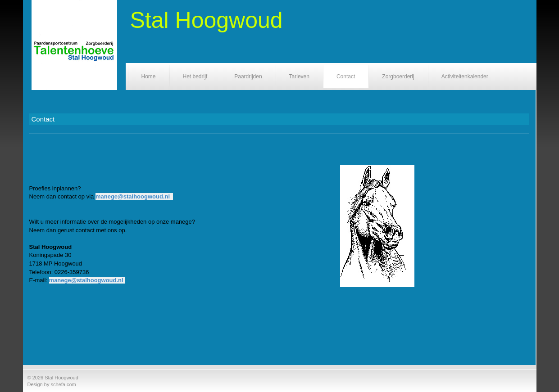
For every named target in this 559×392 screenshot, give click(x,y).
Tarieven (299, 77)
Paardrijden (248, 77)
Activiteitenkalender (465, 77)
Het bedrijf (195, 77)
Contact (346, 77)
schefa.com (63, 384)
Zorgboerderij (398, 77)
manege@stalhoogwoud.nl (133, 196)
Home (149, 77)
